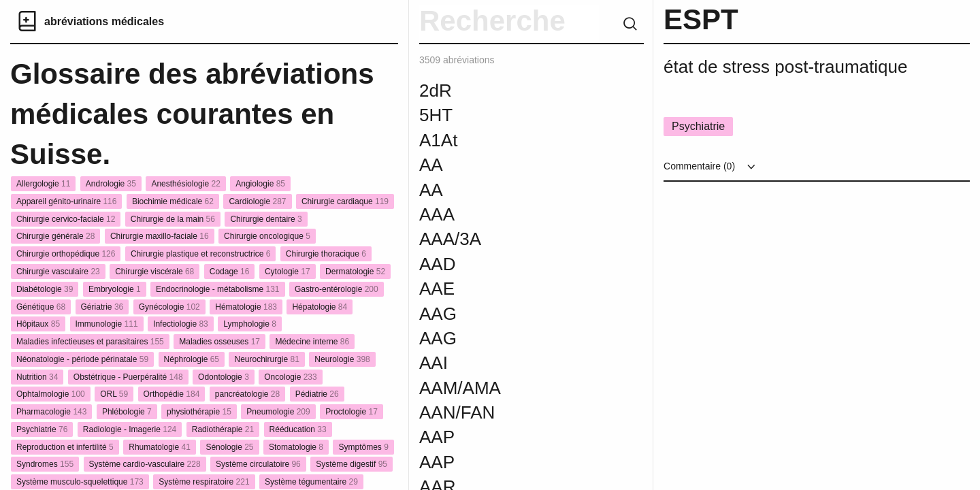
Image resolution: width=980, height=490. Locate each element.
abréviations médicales (104, 21)
